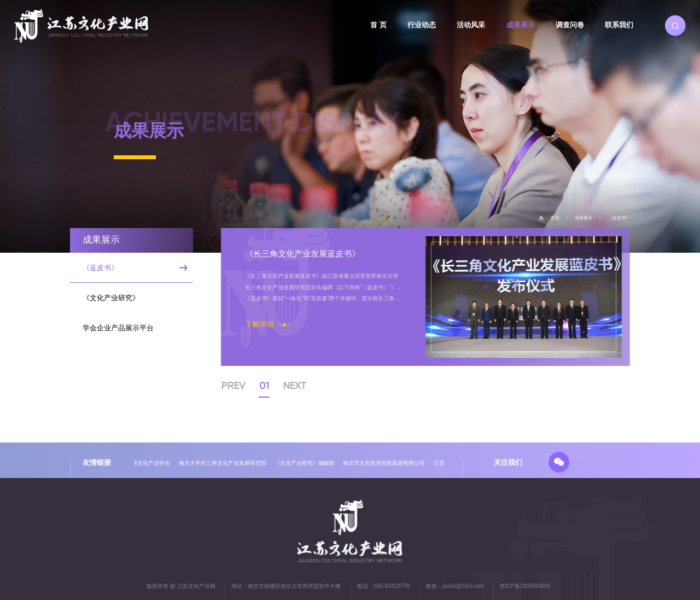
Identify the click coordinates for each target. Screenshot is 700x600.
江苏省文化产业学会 (148, 463)
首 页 (378, 25)
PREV (242, 385)
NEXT (304, 385)
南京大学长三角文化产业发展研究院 (225, 463)
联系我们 (619, 25)
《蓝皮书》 (619, 218)
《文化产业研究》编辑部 (307, 463)
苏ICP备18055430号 (525, 586)
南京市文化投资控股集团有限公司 (386, 463)
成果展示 (521, 25)
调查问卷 (570, 25)
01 (273, 385)
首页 (555, 218)
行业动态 (422, 25)
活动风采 (471, 25)
